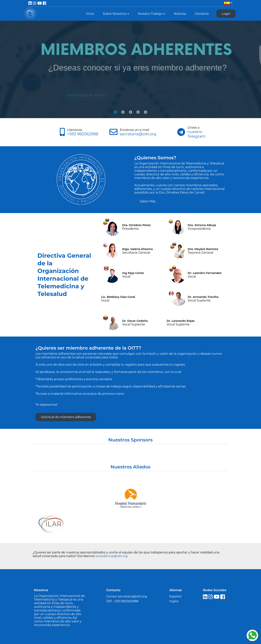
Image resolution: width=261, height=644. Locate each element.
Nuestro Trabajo (150, 14)
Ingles (174, 601)
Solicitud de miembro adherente (66, 417)
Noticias (180, 14)
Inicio (90, 14)
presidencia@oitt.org (112, 556)
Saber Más (148, 201)
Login (226, 14)
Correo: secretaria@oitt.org (127, 596)
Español (175, 596)
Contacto (202, 14)
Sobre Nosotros (114, 14)
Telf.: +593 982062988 (122, 601)
